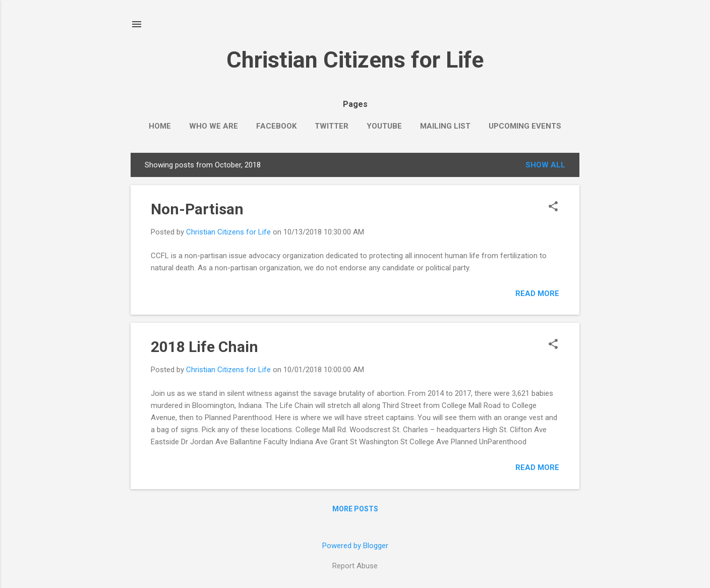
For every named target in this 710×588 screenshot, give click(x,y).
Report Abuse (355, 566)
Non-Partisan (197, 209)
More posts (355, 509)
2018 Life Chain (204, 347)
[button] (553, 207)
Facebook (276, 126)
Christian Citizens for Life (355, 60)
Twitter (332, 126)
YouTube (384, 126)
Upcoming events (525, 126)
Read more (537, 293)
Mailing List (445, 126)
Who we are (214, 126)
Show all (545, 165)
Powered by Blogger (355, 546)
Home (160, 126)
